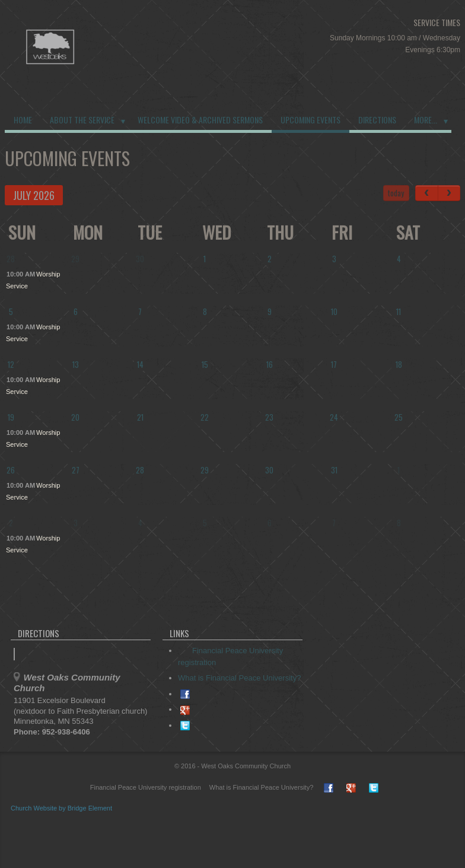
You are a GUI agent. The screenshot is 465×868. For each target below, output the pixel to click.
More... (426, 120)
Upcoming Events (310, 120)
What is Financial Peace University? (239, 678)
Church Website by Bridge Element (61, 808)
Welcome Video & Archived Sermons (200, 120)
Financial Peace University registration (140, 787)
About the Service (82, 120)
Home (23, 120)
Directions (377, 120)
